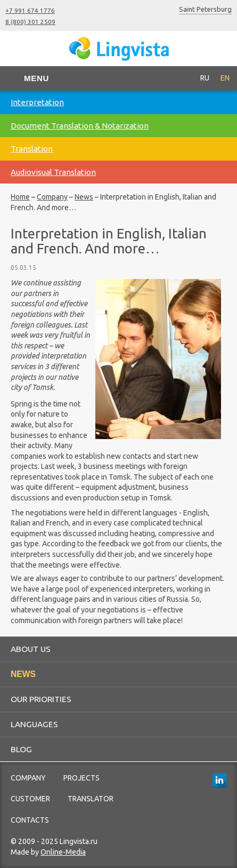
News (84, 197)
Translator (91, 799)
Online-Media (63, 852)
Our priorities (41, 699)
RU (205, 78)
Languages (34, 724)
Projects (81, 778)
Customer (30, 799)
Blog (21, 749)
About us (31, 649)
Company (52, 197)
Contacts (30, 820)
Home (20, 197)
